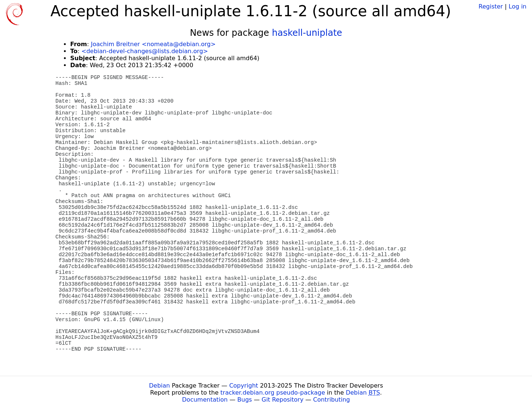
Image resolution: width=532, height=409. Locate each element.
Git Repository (282, 400)
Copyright (243, 386)
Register (491, 6)
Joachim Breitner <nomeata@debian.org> (153, 44)
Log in (518, 6)
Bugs (245, 400)
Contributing (332, 400)
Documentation (205, 400)
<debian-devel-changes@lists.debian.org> (145, 51)
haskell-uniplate (307, 33)
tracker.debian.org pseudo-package (273, 393)
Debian (159, 386)
